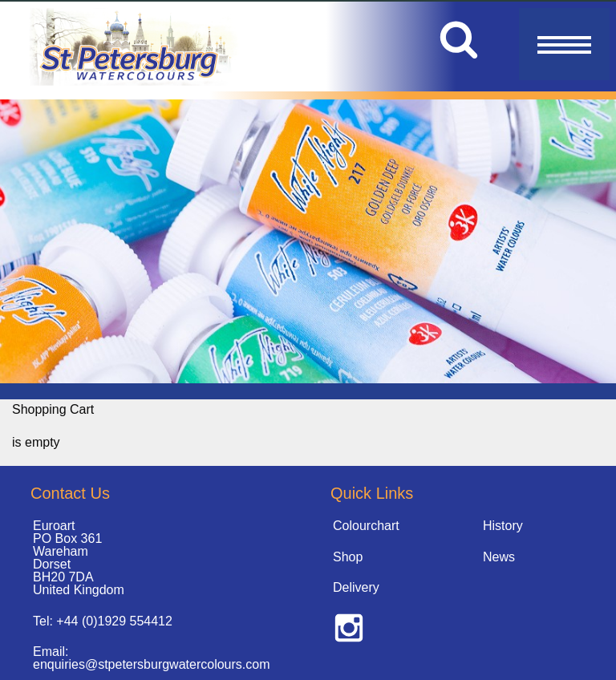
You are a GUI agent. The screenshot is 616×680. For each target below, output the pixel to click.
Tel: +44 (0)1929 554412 (103, 621)
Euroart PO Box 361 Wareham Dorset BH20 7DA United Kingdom (79, 558)
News (499, 557)
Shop (348, 557)
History (503, 526)
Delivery (356, 587)
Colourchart (366, 526)
